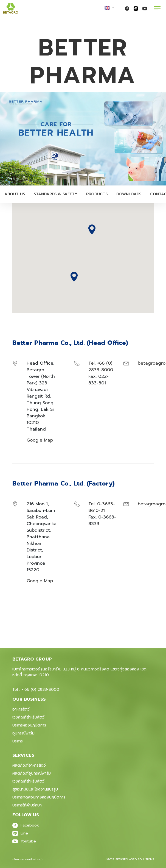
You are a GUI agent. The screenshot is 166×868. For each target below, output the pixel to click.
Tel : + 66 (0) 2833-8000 (36, 690)
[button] (74, 277)
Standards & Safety (56, 194)
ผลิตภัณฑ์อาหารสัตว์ (29, 765)
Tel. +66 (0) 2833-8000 (101, 367)
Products (97, 194)
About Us (15, 194)
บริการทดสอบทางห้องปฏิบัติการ (39, 797)
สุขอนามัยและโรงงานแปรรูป (35, 789)
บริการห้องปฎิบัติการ (29, 725)
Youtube (24, 841)
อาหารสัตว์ (21, 709)
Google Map (40, 440)
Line (20, 833)
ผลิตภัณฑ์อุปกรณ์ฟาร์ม (32, 773)
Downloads (129, 194)
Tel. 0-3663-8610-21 (102, 507)
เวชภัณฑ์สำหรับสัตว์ (28, 717)
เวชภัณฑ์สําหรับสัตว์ (28, 781)
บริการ (18, 741)
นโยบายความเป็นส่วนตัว (28, 859)
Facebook (26, 825)
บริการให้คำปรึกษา (27, 805)
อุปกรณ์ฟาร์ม (23, 733)
